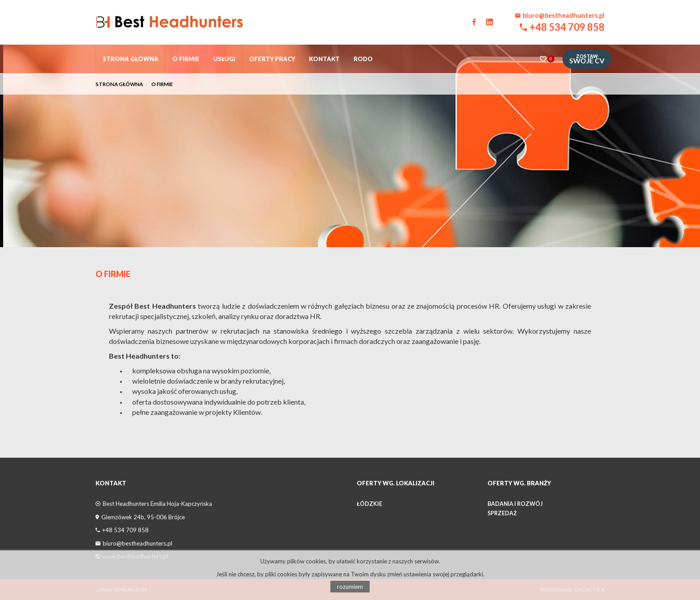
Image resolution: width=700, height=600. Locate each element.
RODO (363, 59)
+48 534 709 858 (567, 27)
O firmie (186, 59)
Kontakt (324, 59)
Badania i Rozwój (515, 504)
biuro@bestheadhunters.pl (564, 15)
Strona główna (131, 59)
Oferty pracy (272, 59)
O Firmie (113, 274)
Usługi (224, 59)
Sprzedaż (502, 513)
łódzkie (369, 504)
